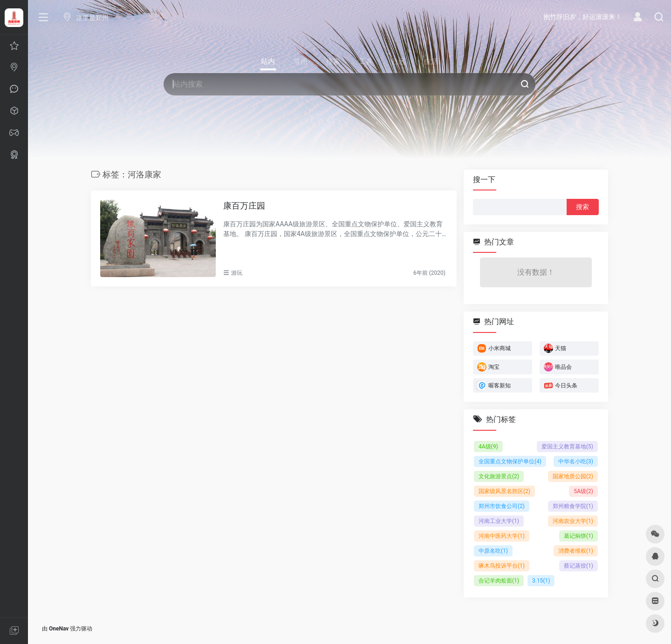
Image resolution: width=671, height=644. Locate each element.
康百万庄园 (244, 206)
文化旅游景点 (499, 476)
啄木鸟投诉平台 (502, 565)
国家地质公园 (573, 476)
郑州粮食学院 (573, 506)
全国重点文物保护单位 (510, 461)
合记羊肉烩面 (499, 580)
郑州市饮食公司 (502, 506)
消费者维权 (576, 550)
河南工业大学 (499, 521)
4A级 (488, 446)
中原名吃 (493, 550)
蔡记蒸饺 (579, 565)
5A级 (583, 491)
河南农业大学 (573, 521)
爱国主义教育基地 (567, 446)
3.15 (541, 580)
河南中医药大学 (502, 536)
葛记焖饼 (579, 536)
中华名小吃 (576, 461)
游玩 (237, 273)
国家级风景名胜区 (504, 491)
